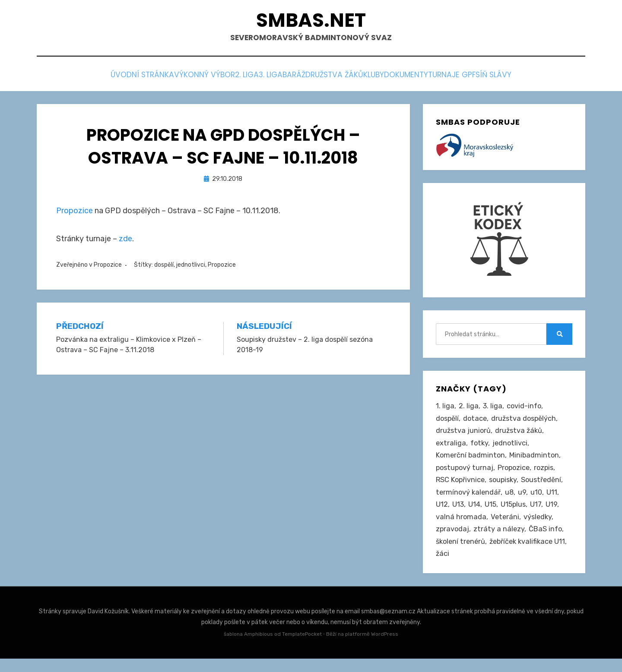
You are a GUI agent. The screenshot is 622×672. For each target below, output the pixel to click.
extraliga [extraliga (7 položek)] (451, 448)
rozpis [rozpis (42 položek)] (548, 475)
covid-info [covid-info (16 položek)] (525, 409)
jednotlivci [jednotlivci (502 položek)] (512, 448)
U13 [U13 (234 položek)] (458, 514)
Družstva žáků (340, 78)
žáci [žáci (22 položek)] (526, 567)
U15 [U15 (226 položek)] (491, 514)
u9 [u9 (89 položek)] (524, 501)
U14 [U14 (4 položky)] (475, 514)
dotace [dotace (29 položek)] (477, 422)
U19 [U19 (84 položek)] (554, 514)
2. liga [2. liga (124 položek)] (469, 409)
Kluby (393, 78)
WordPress (385, 648)
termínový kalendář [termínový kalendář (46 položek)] (469, 501)
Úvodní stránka (81, 78)
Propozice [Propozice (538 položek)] (517, 475)
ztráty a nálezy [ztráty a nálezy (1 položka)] (500, 541)
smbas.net (311, 22)
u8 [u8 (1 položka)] (511, 501)
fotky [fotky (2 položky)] (480, 448)
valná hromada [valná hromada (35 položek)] (461, 527)
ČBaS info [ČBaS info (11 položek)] (547, 541)
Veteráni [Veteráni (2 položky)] (506, 527)
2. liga (211, 78)
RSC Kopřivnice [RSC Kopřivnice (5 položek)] (461, 488)
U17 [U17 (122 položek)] (538, 514)
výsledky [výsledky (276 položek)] (539, 527)
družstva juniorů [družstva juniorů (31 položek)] (464, 435)
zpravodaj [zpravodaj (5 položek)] (453, 541)
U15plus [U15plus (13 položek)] (515, 514)
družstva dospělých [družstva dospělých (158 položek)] (527, 422)
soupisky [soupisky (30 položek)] (506, 488)
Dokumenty (440, 78)
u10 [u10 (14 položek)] (539, 501)
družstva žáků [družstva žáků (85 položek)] (521, 435)
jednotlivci (191, 267)
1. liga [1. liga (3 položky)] (445, 409)
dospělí (164, 267)
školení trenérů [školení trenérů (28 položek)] (462, 554)
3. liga (248, 78)
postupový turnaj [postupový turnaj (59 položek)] (466, 475)
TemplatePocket (302, 648)
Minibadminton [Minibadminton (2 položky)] (536, 461)
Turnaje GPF (499, 78)
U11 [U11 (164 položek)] (554, 501)
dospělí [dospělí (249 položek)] (448, 422)
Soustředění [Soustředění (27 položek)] (546, 488)
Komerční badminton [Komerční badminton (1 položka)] (471, 461)
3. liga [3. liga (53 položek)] (493, 409)
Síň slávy (554, 78)
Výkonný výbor (155, 78)
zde (125, 240)
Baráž (286, 78)
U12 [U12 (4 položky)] (442, 514)
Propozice (75, 212)
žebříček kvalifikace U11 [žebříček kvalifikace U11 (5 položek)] (475, 567)
